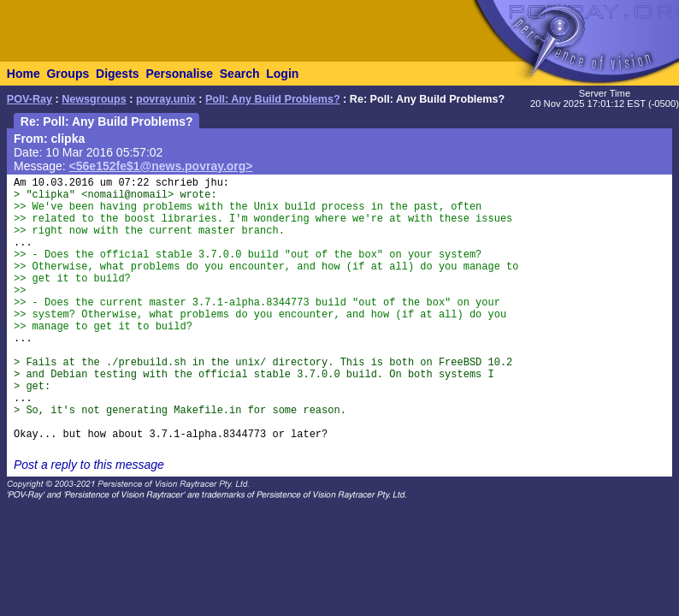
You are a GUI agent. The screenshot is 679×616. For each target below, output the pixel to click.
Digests (118, 74)
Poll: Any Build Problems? (273, 99)
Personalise (179, 74)
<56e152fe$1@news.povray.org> (161, 166)
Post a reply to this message (89, 465)
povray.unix (166, 99)
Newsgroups (94, 99)
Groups (68, 74)
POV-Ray (30, 99)
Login (282, 74)
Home (24, 74)
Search (240, 74)
